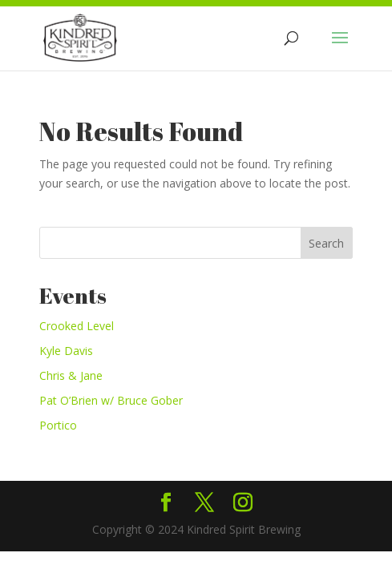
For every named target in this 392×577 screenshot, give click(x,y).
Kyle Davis (66, 351)
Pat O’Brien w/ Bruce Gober (111, 400)
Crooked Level (77, 326)
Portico (58, 425)
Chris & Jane (71, 375)
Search (326, 243)
